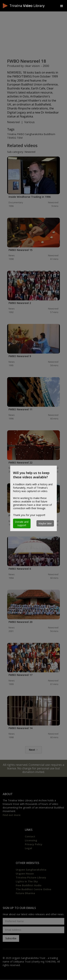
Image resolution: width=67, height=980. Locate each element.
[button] (62, 6)
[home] (30, 6)
